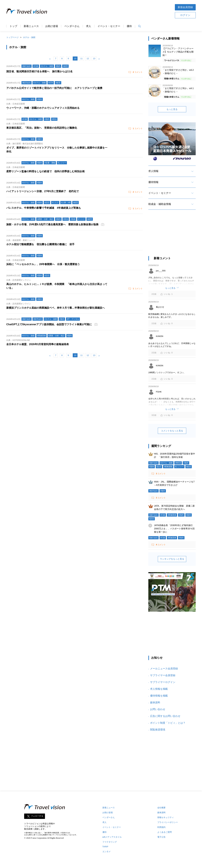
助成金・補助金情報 (160, 204)
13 (94, 58)
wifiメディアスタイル (112, 837)
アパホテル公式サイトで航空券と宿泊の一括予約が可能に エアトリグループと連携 (54, 88)
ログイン (185, 15)
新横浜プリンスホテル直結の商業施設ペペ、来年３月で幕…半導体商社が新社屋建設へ (56, 308)
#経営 (189, 467)
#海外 (186, 463)
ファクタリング (110, 842)
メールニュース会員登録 (164, 669)
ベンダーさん (72, 26)
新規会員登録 (185, 7)
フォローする (37, 816)
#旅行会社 (153, 463)
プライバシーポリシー (168, 822)
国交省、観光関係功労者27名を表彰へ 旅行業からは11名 (39, 71)
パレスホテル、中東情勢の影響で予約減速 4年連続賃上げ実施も (44, 208)
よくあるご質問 (165, 832)
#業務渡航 (168, 467)
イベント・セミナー (109, 26)
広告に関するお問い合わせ (165, 716)
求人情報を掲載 (159, 689)
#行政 (163, 515)
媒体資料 (155, 702)
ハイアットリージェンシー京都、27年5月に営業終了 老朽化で (43, 191)
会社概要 (161, 808)
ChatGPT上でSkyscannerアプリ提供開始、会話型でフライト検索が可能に (49, 324)
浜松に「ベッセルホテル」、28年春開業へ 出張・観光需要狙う (43, 264)
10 (75, 58)
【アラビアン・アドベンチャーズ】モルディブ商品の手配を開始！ (178, 52)
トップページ (12, 37)
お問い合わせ (158, 709)
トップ (13, 26)
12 (88, 58)
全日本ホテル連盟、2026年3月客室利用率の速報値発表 (38, 344)
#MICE (178, 463)
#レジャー (179, 467)
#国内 (152, 467)
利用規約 (161, 827)
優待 (129, 26)
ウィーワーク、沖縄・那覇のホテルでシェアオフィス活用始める (43, 108)
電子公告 (161, 837)
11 (81, 58)
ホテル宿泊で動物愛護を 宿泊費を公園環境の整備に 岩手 (40, 244)
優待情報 (153, 182)
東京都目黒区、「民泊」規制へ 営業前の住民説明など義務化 (42, 128)
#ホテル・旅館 (167, 463)
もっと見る (172, 109)
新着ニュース (31, 26)
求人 (89, 26)
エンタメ (107, 852)
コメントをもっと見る (172, 431)
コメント (137, 72)
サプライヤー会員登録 (163, 675)
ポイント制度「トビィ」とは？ (168, 723)
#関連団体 (172, 515)
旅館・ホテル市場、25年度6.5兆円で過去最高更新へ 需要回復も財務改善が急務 (52, 224)
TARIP (105, 847)
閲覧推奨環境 (158, 730)
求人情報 (153, 171)
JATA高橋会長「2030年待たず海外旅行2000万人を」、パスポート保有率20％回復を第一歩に (174, 529)
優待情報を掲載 (159, 696)
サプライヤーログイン (163, 682)
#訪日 (159, 467)
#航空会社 (153, 491)
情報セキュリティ (166, 817)
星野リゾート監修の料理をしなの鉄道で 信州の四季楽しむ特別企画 (45, 171)
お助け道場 (52, 26)
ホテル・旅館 (29, 37)
